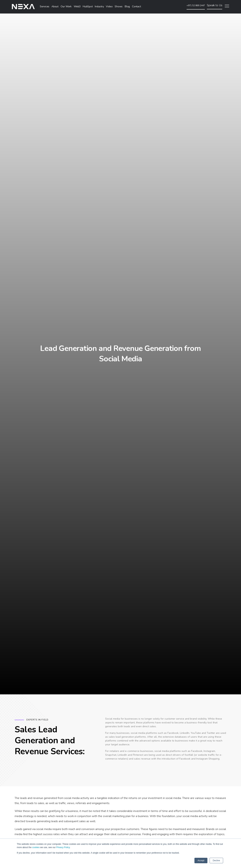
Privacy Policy (63, 847)
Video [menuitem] (109, 6)
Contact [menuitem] (136, 6)
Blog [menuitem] (127, 6)
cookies (36, 847)
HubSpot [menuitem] (88, 6)
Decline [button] (216, 861)
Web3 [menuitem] (77, 6)
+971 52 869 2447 (196, 5)
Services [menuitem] (45, 6)
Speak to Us (215, 5)
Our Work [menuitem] (66, 6)
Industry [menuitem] (99, 6)
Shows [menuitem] (119, 6)
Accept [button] (201, 861)
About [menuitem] (55, 6)
